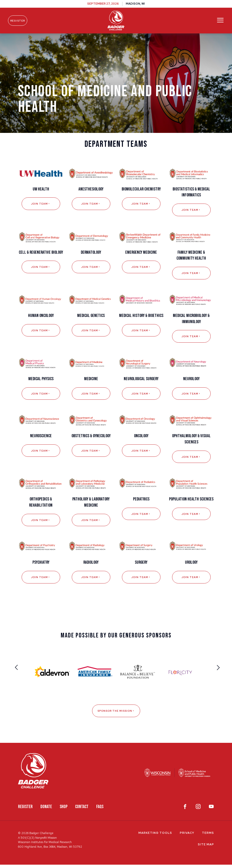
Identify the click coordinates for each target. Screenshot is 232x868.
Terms (208, 836)
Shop (64, 810)
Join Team (41, 207)
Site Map (206, 848)
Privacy (187, 836)
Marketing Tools (155, 836)
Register (20, 21)
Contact (82, 810)
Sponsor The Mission (116, 714)
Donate (46, 810)
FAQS (100, 810)
